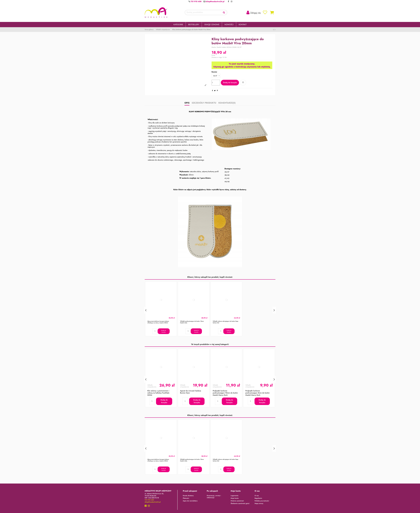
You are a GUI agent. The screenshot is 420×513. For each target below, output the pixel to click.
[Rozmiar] (216, 76)
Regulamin (258, 498)
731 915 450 (196, 1)
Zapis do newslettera (190, 501)
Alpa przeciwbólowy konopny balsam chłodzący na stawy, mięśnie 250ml (158, 322)
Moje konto (235, 498)
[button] (178, 25)
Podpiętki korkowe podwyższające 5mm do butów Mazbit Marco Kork (257, 393)
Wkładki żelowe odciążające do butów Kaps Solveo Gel (225, 322)
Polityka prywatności (262, 501)
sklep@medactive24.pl (215, 1)
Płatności (186, 498)
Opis (187, 103)
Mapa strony (259, 504)
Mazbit (219, 47)
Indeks (224, 47)
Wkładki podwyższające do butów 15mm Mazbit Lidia (192, 322)
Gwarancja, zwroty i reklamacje (214, 497)
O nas (257, 496)
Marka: (214, 47)
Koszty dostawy (188, 496)
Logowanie (235, 496)
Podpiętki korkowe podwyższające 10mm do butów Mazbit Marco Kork (225, 393)
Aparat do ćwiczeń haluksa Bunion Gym (191, 392)
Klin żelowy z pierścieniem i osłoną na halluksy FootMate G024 (158, 393)
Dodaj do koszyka (230, 82)
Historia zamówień (237, 501)
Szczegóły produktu (204, 103)
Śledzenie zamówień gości (240, 504)
